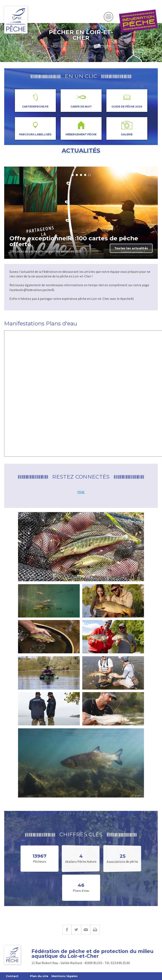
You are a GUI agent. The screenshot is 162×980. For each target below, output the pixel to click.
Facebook (67, 930)
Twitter (76, 930)
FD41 (81, 492)
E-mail (86, 930)
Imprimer (95, 930)
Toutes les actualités (131, 248)
